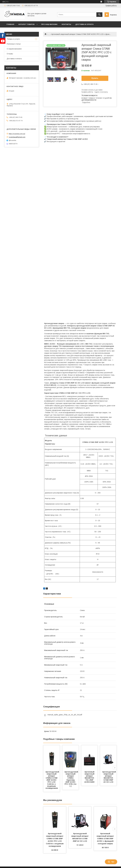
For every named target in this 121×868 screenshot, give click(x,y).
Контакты (66, 24)
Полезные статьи (14, 44)
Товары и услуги (13, 39)
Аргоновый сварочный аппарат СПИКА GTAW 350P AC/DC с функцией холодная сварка (105, 839)
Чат (111, 862)
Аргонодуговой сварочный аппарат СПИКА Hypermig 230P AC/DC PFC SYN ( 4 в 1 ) (71, 779)
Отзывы (10, 54)
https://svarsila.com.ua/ (17, 134)
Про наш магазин (49, 24)
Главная (10, 24)
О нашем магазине (14, 49)
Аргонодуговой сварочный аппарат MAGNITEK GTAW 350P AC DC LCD (109, 777)
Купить (95, 78)
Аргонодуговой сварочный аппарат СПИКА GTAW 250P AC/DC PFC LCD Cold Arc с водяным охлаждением (53, 780)
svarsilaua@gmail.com (17, 137)
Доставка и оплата (84, 24)
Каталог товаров (26, 24)
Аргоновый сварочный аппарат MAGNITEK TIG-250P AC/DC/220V (90, 777)
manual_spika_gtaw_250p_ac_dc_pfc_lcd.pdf (65, 715)
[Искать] (99, 15)
